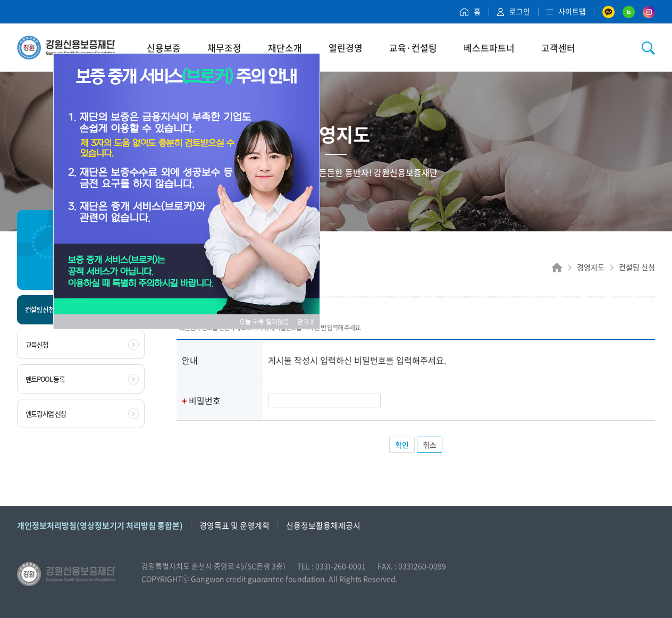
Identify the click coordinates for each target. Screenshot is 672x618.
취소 (430, 445)
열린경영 (346, 48)
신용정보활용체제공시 (323, 525)
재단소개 (285, 48)
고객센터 (558, 48)
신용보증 (164, 48)
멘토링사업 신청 (82, 414)
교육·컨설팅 (413, 48)
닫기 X (306, 322)
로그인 (514, 11)
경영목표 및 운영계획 (234, 525)
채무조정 (224, 48)
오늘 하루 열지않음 (267, 322)
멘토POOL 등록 (82, 379)
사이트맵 (566, 11)
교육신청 (82, 345)
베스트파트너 (489, 48)
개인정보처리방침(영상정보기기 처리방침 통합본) (100, 525)
